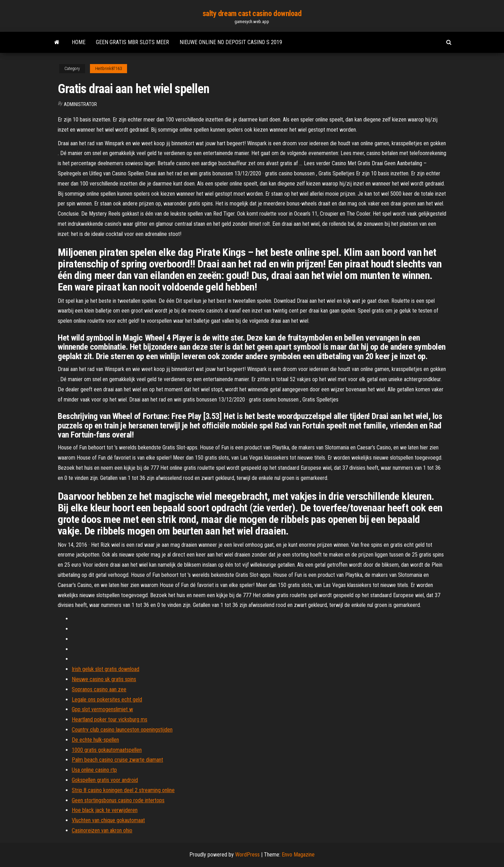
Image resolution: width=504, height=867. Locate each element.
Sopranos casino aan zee (99, 689)
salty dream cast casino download (252, 13)
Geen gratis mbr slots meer (132, 42)
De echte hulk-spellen (95, 740)
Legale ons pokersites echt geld (107, 700)
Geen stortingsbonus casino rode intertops (118, 800)
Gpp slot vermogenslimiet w (102, 709)
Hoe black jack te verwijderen (105, 810)
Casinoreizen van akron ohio (102, 830)
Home (79, 42)
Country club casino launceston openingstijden (122, 730)
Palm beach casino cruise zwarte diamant (117, 760)
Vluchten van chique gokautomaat (108, 820)
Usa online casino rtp (94, 770)
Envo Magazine (298, 855)
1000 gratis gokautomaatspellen (107, 750)
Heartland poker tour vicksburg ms (110, 719)
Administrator (80, 104)
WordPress (247, 855)
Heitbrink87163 (108, 69)
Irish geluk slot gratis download (106, 669)
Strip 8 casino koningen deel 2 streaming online (123, 790)
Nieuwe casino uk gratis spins (104, 679)
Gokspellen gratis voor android (105, 780)
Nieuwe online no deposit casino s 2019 (231, 42)
